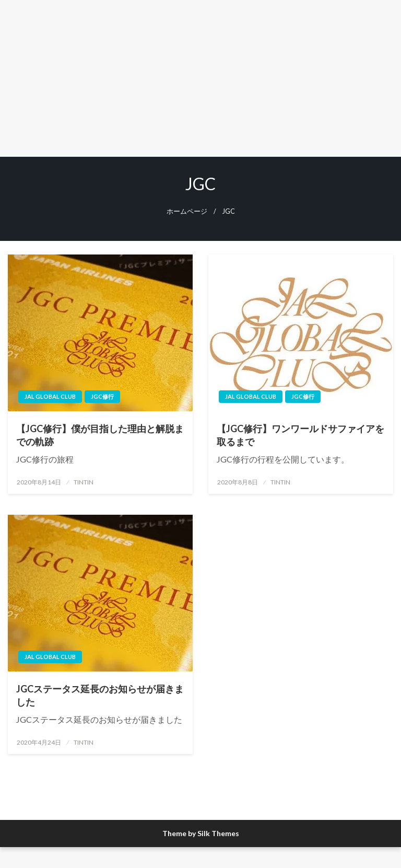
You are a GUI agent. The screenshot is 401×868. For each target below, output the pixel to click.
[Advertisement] (200, 78)
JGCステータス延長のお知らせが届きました (100, 695)
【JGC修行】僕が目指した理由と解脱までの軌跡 (100, 435)
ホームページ (187, 211)
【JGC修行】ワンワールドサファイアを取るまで (300, 435)
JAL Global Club (50, 396)
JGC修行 (102, 396)
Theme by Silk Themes (201, 833)
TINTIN (84, 482)
